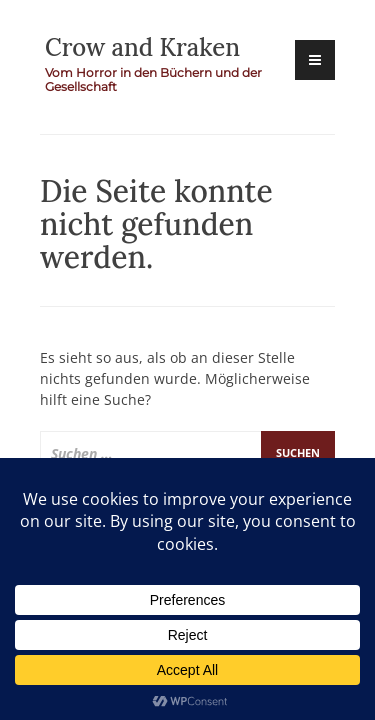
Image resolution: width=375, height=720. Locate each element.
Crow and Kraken (142, 47)
